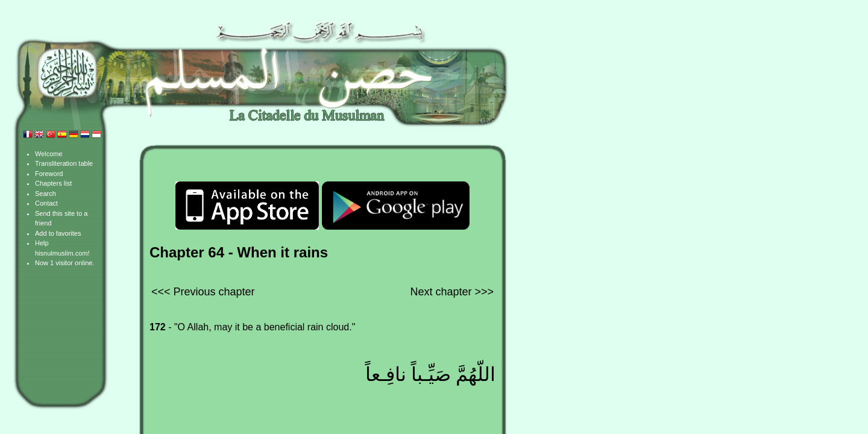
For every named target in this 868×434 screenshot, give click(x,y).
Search (46, 193)
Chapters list (53, 183)
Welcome (49, 154)
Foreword (49, 174)
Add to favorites (58, 233)
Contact (46, 203)
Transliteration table (64, 163)
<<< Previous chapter (203, 292)
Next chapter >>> (452, 292)
